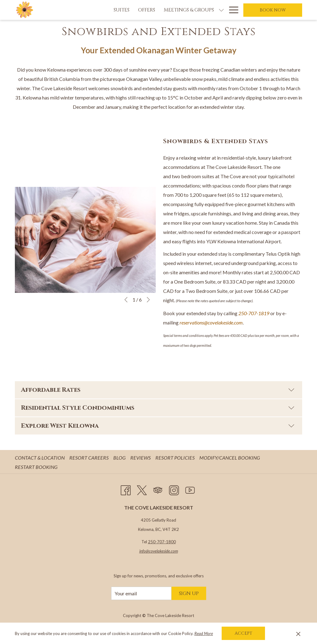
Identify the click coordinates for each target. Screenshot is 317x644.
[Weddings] (206, 10)
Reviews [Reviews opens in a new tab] (141, 458)
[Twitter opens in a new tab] (142, 489)
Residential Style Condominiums (158, 408)
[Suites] (85, 10)
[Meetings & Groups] (153, 10)
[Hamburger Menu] (231, 10)
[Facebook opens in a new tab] (126, 489)
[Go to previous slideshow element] (126, 300)
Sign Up (189, 593)
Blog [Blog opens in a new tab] (120, 458)
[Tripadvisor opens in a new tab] (158, 489)
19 (267, 313)
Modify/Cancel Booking (230, 458)
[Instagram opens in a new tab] (174, 489)
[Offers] (110, 10)
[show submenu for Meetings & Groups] (185, 10)
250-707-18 (251, 313)
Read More (204, 633)
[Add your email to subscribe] (141, 593)
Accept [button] (243, 633)
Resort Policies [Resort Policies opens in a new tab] (176, 458)
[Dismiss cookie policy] (298, 633)
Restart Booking (36, 467)
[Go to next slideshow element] (148, 300)
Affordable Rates (158, 390)
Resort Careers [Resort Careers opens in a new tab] (90, 458)
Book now (273, 10)
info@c (145, 551)
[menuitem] (41, 458)
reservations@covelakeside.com (211, 322)
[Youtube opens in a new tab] (190, 489)
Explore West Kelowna (158, 426)
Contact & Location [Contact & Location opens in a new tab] (41, 458)
